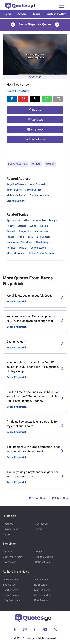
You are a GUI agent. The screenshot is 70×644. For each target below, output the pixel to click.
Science (22, 226)
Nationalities (42, 562)
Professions (10, 562)
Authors (22, 14)
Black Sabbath (11, 595)
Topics (36, 14)
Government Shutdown (19, 242)
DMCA (6, 534)
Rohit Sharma (11, 590)
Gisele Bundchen (44, 595)
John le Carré (14, 190)
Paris (21, 237)
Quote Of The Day (13, 557)
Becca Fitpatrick (17, 164)
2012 (30, 237)
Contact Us (41, 524)
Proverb (11, 231)
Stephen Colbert (16, 201)
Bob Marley (9, 585)
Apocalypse (13, 220)
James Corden (33, 190)
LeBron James (11, 580)
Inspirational (42, 231)
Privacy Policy (11, 529)
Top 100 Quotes (44, 557)
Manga (53, 220)
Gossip (44, 226)
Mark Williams (42, 590)
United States (38, 248)
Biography (25, 231)
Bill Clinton (43, 237)
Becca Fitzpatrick (18, 91)
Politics (11, 248)
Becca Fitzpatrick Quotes (35, 24)
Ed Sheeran (41, 585)
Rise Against (41, 600)
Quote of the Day (56, 14)
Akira (26, 220)
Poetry (10, 226)
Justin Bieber (42, 580)
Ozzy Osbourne (11, 600)
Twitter (23, 248)
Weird (33, 226)
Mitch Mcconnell (16, 253)
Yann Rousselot (39, 184)
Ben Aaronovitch (39, 195)
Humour (36, 164)
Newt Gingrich (44, 242)
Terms (39, 529)
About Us (8, 524)
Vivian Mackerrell (16, 195)
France (10, 237)
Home (8, 14)
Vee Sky (50, 164)
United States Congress (42, 253)
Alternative (39, 220)
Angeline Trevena (16, 184)
